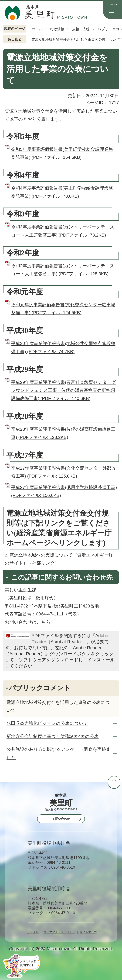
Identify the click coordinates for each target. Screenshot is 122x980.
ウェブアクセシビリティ (59, 932)
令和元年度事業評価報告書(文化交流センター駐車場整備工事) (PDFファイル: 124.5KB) (63, 309)
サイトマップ (88, 932)
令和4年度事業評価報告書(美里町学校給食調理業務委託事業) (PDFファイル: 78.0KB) (62, 192)
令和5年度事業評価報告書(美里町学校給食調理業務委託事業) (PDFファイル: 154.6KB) (62, 153)
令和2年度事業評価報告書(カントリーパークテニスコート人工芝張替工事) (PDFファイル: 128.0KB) (63, 270)
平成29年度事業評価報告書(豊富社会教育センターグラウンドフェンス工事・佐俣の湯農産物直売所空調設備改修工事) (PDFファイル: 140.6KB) (64, 390)
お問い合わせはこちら (28, 622)
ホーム (37, 29)
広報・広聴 (81, 29)
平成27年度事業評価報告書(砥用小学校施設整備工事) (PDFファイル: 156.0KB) (64, 491)
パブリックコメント (40, 688)
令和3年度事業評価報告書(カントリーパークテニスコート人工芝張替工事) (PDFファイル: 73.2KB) (63, 231)
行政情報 (57, 29)
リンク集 (33, 932)
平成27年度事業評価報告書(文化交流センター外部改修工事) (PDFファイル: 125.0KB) (63, 472)
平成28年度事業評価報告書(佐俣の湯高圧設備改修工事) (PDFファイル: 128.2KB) (63, 433)
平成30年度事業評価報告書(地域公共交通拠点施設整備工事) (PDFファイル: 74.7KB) (63, 347)
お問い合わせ (61, 819)
